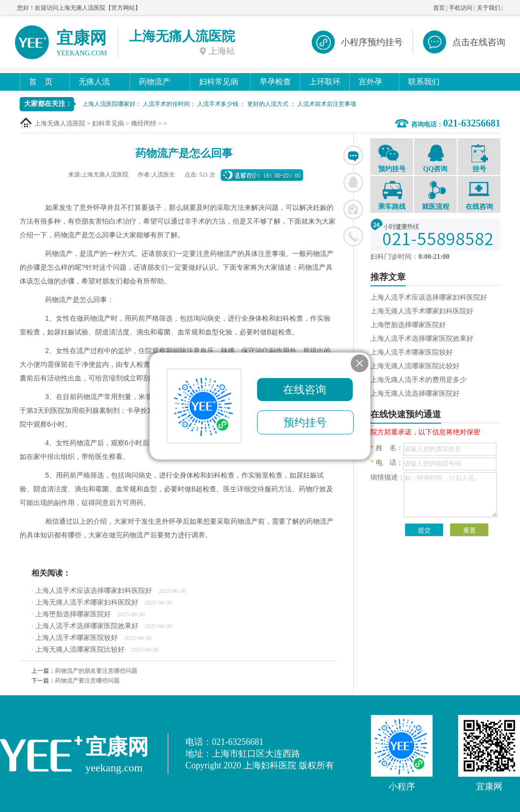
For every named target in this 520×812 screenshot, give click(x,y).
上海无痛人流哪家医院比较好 (80, 649)
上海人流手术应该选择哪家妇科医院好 (94, 591)
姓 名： (387, 448)
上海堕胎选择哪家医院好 (73, 614)
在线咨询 (353, 155)
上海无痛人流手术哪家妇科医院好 (87, 602)
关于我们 (489, 8)
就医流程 (435, 196)
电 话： (387, 463)
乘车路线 (392, 196)
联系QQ (353, 182)
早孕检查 (275, 82)
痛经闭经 (144, 123)
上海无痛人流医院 (60, 123)
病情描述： (388, 477)
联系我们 (424, 82)
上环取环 (325, 82)
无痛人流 (94, 82)
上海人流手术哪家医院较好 (77, 638)
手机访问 (461, 8)
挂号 (479, 158)
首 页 (41, 82)
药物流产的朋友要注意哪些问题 (96, 671)
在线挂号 (353, 209)
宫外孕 (370, 82)
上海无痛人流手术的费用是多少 (418, 380)
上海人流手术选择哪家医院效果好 (87, 626)
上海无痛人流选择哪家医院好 (415, 393)
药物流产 (155, 82)
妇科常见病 (219, 82)
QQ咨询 (435, 158)
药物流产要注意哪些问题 (87, 681)
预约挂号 (392, 158)
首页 (439, 8)
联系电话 (353, 236)
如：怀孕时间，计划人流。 (450, 495)
